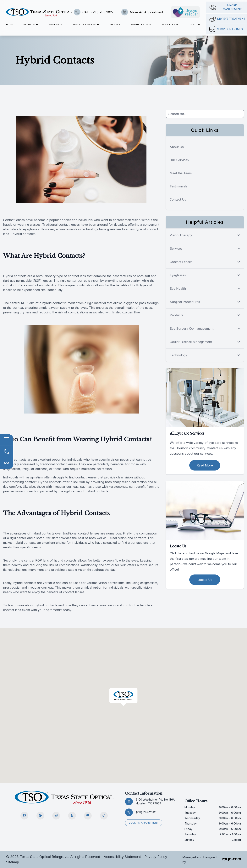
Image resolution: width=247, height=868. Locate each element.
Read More (205, 465)
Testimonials (179, 186)
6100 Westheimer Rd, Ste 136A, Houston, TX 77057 (156, 801)
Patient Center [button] (141, 25)
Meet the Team (181, 173)
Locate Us (205, 580)
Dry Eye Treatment (227, 19)
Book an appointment (144, 822)
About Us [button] (30, 25)
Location (194, 25)
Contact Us (178, 199)
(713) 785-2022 (146, 812)
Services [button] (55, 25)
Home (9, 25)
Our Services (179, 160)
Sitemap (13, 862)
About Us (177, 147)
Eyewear (115, 25)
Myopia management (225, 7)
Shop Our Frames (226, 29)
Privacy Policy (156, 857)
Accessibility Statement (122, 857)
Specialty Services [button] (86, 25)
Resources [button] (170, 25)
